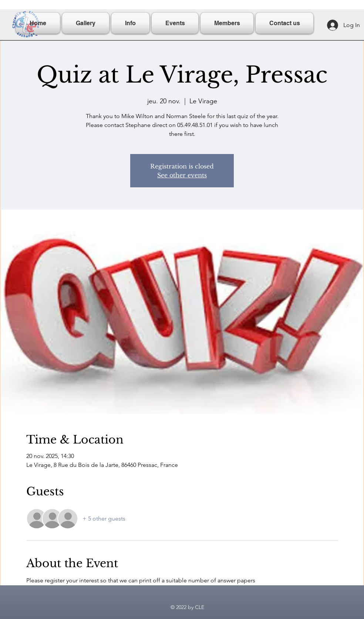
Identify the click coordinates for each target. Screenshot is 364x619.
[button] (130, 23)
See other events (182, 175)
